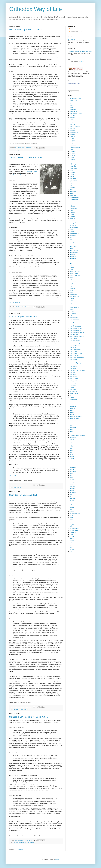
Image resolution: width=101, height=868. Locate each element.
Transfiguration (73, 428)
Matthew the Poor (74, 252)
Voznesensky (73, 441)
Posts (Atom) (19, 850)
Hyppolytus (72, 216)
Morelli (71, 262)
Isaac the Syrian (17, 843)
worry (71, 548)
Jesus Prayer (73, 224)
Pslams (72, 310)
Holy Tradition (73, 209)
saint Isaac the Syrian (75, 513)
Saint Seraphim (74, 367)
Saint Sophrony (74, 372)
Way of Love (73, 445)
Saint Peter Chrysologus (76, 363)
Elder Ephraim (73, 178)
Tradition (72, 424)
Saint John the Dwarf (75, 346)
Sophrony (72, 397)
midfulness (72, 489)
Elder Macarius (73, 180)
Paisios (72, 277)
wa (70, 544)
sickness (72, 523)
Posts (71, 29)
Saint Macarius (73, 352)
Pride (71, 304)
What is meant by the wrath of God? (26, 29)
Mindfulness (73, 256)
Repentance (73, 313)
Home (36, 847)
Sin (71, 395)
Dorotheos (72, 172)
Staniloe (72, 405)
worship (72, 550)
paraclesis (72, 498)
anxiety (71, 454)
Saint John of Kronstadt (76, 342)
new (71, 494)
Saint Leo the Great (75, 348)
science (72, 519)
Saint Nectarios (74, 359)
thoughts (72, 538)
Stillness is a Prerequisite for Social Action (28, 717)
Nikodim (72, 270)
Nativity (72, 266)
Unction (72, 433)
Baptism (72, 119)
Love (71, 245)
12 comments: (29, 840)
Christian (72, 138)
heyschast (72, 479)
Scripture (72, 388)
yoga (71, 552)
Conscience (73, 155)
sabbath (72, 512)
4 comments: (28, 485)
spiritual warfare (74, 531)
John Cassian (73, 226)
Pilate (71, 292)
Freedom (72, 193)
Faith (71, 186)
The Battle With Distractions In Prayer (26, 158)
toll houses (72, 540)
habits (71, 477)
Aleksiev (72, 106)
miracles (72, 491)
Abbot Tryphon (73, 100)
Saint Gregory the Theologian (77, 332)
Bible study (72, 125)
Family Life (72, 188)
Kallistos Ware (73, 232)
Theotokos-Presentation (76, 420)
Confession (73, 153)
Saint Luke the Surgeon (76, 350)
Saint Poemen (73, 365)
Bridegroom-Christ (74, 132)
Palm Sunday (73, 281)
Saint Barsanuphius (75, 319)
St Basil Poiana (74, 401)
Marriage (72, 249)
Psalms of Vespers (74, 308)
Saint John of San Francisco (77, 344)
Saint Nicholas (73, 361)
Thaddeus (72, 409)
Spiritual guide (73, 399)
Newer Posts (13, 847)
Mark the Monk (73, 247)
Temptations (73, 407)
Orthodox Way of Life (36, 9)
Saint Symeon (73, 376)
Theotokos (72, 414)
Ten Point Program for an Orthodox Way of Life (80, 52)
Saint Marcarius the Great (76, 353)
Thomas (72, 422)
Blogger (57, 860)
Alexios (72, 108)
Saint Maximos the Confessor (77, 357)
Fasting (72, 190)
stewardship (73, 532)
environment (73, 468)
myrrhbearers (73, 492)
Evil (71, 184)
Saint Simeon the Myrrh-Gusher (78, 371)
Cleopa (71, 150)
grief (71, 475)
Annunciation (73, 110)
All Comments (74, 32)
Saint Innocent (73, 338)
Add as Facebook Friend (74, 83)
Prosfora (72, 306)
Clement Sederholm (75, 148)
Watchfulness (73, 443)
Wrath (23, 150)
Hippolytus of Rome (75, 205)
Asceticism (72, 117)
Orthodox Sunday (74, 273)
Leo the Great (73, 241)
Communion (73, 152)
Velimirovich (73, 437)
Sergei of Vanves (74, 393)
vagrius (72, 542)
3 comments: (28, 148)
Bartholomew (73, 121)
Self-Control (73, 390)
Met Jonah (72, 254)
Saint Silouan (73, 369)
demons (72, 464)
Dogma (72, 171)
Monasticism (73, 258)
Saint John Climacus (75, 340)
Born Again (72, 131)
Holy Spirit (72, 207)
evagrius (72, 470)
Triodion (72, 432)
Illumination (73, 220)
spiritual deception (74, 529)
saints (71, 515)
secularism (72, 521)
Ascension (72, 115)
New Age (72, 268)
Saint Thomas (73, 380)
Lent (71, 239)
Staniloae (72, 403)
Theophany (73, 411)
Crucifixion (72, 159)
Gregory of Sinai (74, 199)
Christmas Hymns (74, 144)
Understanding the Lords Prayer (78, 435)
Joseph (72, 230)
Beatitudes (72, 123)
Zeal (71, 449)
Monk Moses (73, 260)
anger (71, 452)
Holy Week (72, 213)
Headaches (73, 201)
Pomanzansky (73, 294)
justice (71, 485)
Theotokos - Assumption (76, 416)
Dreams (72, 174)
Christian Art (73, 140)
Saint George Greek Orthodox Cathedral (78, 47)
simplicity (72, 525)
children (72, 458)
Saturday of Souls (74, 384)
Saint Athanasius (74, 317)
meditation (72, 487)
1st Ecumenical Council (76, 98)
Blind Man (72, 129)
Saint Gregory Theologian (76, 329)
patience (72, 502)
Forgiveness (73, 191)
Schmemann (73, 386)
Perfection (72, 291)
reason (71, 510)
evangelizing (73, 472)
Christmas (72, 142)
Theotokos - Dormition (75, 418)
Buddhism (72, 134)
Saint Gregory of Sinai (75, 331)
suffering (72, 536)
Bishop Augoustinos (75, 127)
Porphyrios (72, 300)
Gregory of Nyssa (74, 197)
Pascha (72, 285)
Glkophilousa (73, 195)
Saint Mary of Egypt (75, 355)
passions (72, 500)
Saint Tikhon (73, 382)
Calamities (72, 136)
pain (71, 496)
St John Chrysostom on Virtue (23, 317)
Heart (71, 203)
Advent (71, 102)
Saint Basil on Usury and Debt (23, 495)
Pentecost (72, 289)
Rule (71, 315)
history (71, 481)
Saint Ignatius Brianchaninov (77, 336)
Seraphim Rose (74, 391)
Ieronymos (72, 218)
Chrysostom (16, 487)
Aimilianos (72, 104)
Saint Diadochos (74, 323)
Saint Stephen (73, 374)
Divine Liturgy (73, 169)
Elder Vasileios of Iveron (76, 182)
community (72, 460)
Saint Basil (26, 709)
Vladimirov (72, 439)
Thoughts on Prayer (18, 175)
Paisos (71, 279)
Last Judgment (73, 235)
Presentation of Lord (75, 302)
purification (72, 508)
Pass (71, 287)
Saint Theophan (17, 150)
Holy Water (72, 211)
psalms (71, 506)
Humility (72, 214)
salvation (72, 517)
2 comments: (28, 307)
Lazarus (72, 237)
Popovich (72, 298)
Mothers (72, 264)
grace (71, 473)
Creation (72, 157)
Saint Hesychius (74, 334)
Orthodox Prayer (72, 39)
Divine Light (73, 167)
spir (71, 527)
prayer (15, 309)
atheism (72, 456)
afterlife (72, 451)
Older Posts (59, 847)
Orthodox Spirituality (75, 272)
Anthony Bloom (74, 112)
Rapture (72, 312)
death (71, 462)
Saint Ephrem (73, 325)
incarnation (72, 483)
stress (71, 534)
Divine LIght (73, 165)
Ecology (72, 176)
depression (72, 466)
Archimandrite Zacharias (76, 113)
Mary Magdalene (74, 251)
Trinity (71, 430)
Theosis (72, 413)
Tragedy (72, 426)
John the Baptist (74, 228)
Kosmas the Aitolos (74, 233)
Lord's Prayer (73, 243)
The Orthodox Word (31, 171)
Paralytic (72, 283)
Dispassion (72, 163)
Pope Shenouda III (74, 296)
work (71, 546)
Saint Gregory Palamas (76, 327)
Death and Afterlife (74, 161)
